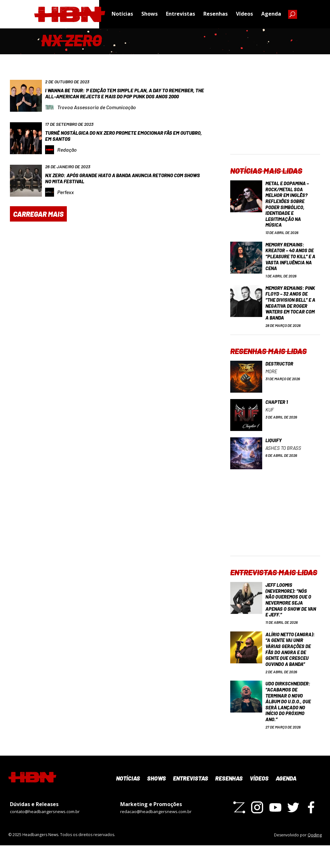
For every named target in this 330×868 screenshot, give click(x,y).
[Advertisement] (275, 114)
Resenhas (216, 14)
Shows (149, 14)
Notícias (122, 14)
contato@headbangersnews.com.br (45, 834)
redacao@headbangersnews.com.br (156, 834)
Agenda (271, 14)
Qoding (315, 857)
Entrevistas (181, 14)
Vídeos (244, 14)
